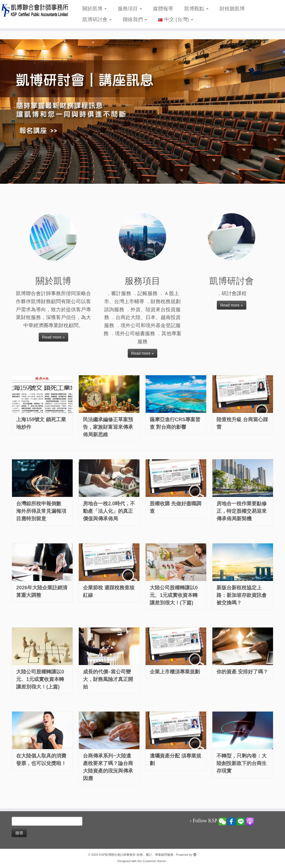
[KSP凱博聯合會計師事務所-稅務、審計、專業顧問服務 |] (33, 10)
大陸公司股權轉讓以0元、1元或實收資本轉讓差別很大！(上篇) (40, 679)
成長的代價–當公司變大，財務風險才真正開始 (108, 679)
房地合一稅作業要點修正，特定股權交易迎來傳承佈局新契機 (242, 511)
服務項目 (130, 9)
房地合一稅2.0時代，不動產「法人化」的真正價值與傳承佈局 (109, 511)
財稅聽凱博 (232, 9)
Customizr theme (154, 861)
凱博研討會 (97, 19)
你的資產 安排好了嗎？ (242, 672)
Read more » (54, 337)
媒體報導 (163, 9)
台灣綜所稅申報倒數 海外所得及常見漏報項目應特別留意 (41, 511)
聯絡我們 (135, 19)
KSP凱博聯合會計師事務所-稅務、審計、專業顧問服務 (136, 855)
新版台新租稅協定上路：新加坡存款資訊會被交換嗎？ (242, 595)
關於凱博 (94, 9)
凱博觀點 (196, 9)
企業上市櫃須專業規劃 (175, 672)
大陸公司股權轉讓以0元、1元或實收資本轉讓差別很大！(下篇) (174, 595)
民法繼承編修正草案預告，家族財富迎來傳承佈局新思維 (108, 427)
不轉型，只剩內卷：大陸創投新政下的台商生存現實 (242, 763)
